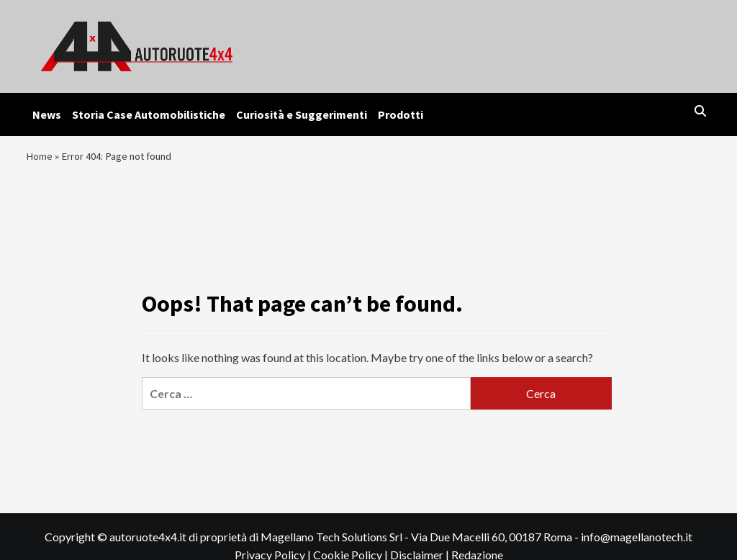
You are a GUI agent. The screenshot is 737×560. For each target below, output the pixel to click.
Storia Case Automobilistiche (149, 114)
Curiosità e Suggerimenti (302, 114)
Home (40, 159)
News (47, 114)
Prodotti (401, 114)
